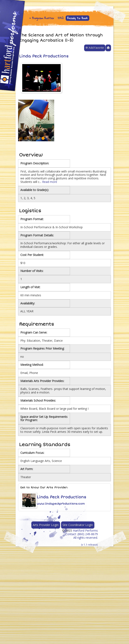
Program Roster (42, 18)
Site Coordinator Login (78, 525)
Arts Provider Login (46, 525)
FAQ (61, 18)
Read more (50, 182)
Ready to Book (77, 18)
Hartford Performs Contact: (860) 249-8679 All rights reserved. (82, 537)
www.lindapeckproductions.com (61, 504)
